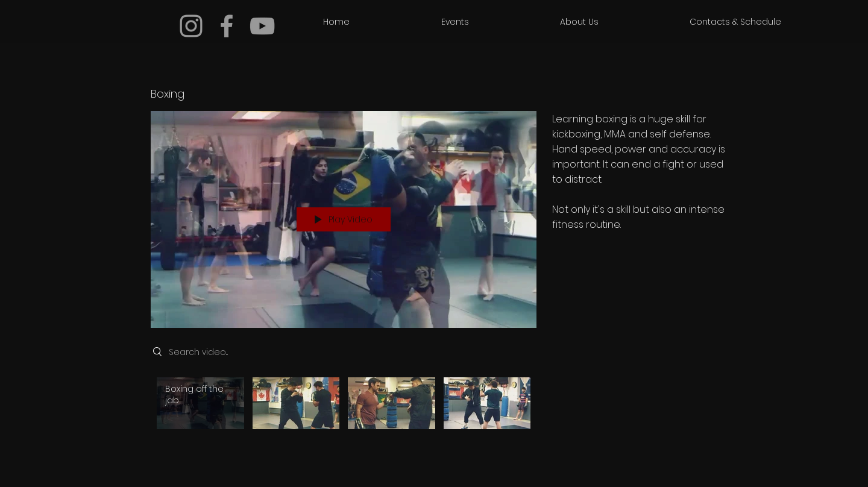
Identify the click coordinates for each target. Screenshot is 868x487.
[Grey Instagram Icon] (191, 26)
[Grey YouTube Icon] (262, 26)
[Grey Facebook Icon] (227, 26)
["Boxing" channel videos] (344, 406)
